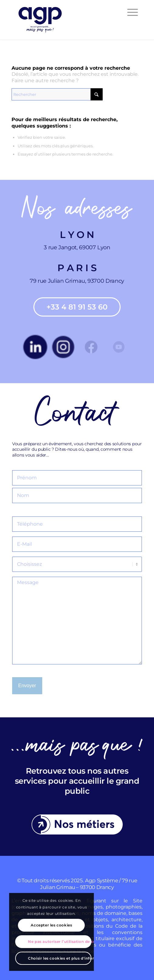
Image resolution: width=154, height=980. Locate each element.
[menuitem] (130, 12)
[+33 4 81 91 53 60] (77, 307)
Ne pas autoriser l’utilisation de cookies (60, 942)
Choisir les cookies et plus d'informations (60, 958)
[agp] (64, 20)
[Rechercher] (57, 94)
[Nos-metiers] (77, 824)
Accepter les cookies (51, 925)
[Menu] (130, 12)
